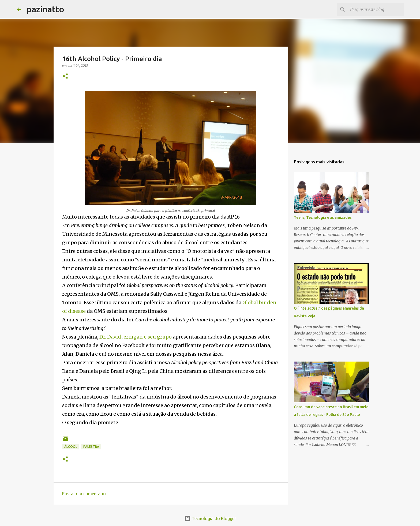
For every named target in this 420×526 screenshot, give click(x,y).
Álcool (71, 447)
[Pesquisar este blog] (376, 9)
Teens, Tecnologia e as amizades (323, 217)
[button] (65, 76)
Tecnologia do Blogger (210, 519)
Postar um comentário (84, 494)
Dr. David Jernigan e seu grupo (136, 337)
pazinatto (45, 9)
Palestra (91, 447)
